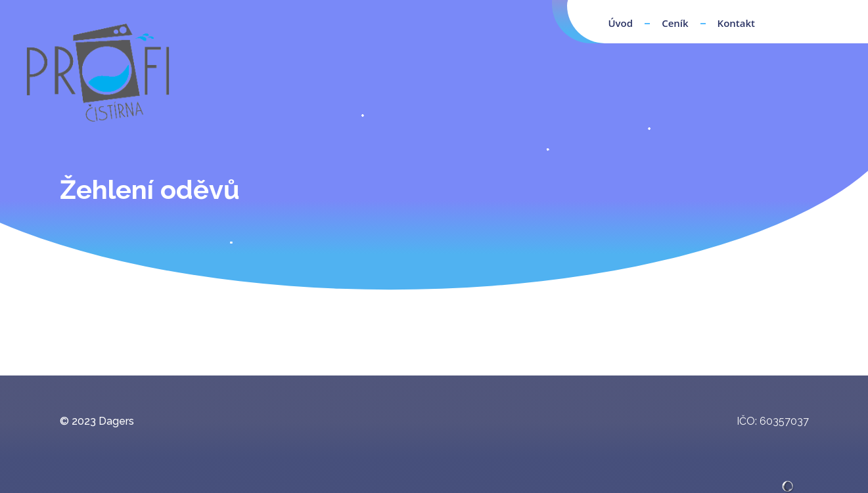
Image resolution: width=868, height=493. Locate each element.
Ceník (675, 23)
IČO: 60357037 (773, 421)
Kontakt (736, 23)
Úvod (620, 23)
